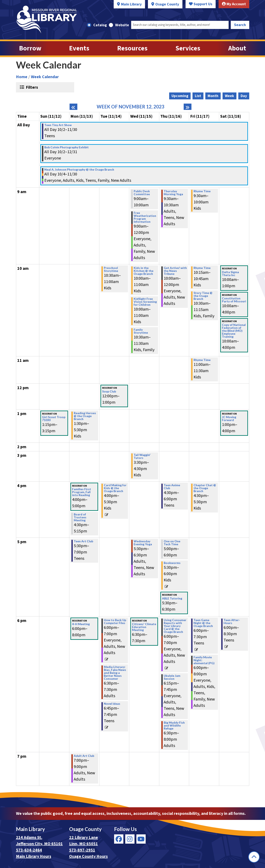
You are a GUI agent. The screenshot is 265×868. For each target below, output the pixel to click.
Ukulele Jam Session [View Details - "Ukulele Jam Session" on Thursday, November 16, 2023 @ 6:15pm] (172, 677)
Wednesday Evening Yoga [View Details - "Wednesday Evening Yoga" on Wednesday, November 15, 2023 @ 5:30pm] (143, 543)
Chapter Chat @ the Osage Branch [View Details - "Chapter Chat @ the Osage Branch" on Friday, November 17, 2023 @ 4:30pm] (205, 488)
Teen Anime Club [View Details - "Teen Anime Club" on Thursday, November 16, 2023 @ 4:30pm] (172, 487)
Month (213, 96)
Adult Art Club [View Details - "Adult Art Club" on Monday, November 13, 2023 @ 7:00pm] (84, 756)
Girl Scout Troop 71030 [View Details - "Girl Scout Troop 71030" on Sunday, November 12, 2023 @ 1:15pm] (54, 419)
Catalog (100, 25)
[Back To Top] (254, 857)
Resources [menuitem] (132, 48)
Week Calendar (45, 77)
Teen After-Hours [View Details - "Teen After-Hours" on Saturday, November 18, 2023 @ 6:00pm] (232, 622)
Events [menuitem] (79, 48)
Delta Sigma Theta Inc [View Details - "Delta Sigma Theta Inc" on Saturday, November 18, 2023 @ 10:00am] (230, 274)
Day (244, 96)
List (198, 96)
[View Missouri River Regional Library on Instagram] (130, 839)
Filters (31, 87)
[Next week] (188, 107)
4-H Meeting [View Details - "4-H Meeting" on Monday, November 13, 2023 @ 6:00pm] (81, 624)
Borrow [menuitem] (30, 48)
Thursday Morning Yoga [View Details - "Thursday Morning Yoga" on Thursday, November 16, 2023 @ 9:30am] (173, 193)
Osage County (167, 4)
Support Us (201, 4)
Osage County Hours (88, 856)
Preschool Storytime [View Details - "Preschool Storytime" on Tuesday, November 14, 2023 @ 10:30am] (111, 269)
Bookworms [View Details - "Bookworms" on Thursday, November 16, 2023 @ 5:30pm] (172, 563)
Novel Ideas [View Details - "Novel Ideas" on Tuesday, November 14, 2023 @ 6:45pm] (112, 704)
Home (22, 77)
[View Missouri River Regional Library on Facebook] (119, 839)
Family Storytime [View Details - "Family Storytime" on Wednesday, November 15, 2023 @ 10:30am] (141, 331)
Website (122, 25)
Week (229, 96)
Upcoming (180, 96)
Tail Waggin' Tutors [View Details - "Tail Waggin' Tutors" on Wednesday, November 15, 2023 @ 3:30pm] (142, 456)
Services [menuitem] (188, 48)
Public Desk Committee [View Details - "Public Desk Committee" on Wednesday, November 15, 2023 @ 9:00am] (142, 193)
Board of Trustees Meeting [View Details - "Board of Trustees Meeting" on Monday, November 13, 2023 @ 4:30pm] (80, 517)
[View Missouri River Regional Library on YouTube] (141, 839)
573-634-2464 (29, 850)
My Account (234, 4)
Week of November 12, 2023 (131, 107)
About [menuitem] (237, 48)
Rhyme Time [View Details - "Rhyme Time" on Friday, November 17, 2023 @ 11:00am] (202, 360)
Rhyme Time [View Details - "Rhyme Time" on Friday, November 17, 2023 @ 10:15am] (202, 268)
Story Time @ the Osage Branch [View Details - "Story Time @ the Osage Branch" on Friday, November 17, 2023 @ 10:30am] (203, 296)
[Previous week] (73, 107)
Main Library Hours (34, 856)
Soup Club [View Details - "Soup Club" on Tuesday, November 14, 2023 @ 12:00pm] (109, 391)
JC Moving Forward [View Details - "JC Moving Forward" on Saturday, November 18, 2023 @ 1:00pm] (229, 419)
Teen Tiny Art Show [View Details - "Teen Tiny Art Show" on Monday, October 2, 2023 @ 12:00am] (58, 125)
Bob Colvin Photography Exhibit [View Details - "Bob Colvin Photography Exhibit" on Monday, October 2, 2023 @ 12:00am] (67, 147)
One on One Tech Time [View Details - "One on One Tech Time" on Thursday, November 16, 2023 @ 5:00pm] (172, 543)
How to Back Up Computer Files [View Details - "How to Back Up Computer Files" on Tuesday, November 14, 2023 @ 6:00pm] (115, 622)
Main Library (131, 4)
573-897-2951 (82, 850)
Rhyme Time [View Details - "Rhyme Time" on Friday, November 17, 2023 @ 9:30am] (202, 191)
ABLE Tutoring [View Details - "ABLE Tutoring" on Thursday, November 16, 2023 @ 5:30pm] (172, 598)
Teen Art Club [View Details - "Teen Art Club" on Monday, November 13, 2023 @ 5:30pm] (83, 541)
